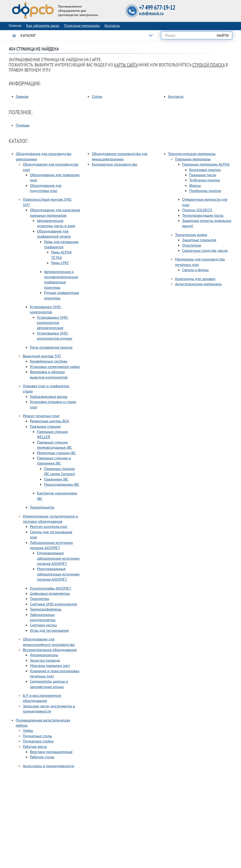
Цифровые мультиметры (50, 593)
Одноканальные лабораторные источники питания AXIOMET (58, 558)
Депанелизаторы (44, 655)
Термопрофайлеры (46, 609)
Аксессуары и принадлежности (48, 766)
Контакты (112, 25)
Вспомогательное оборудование (50, 650)
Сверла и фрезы (195, 270)
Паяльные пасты (203, 175)
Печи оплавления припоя (51, 347)
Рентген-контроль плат (49, 526)
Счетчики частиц (43, 625)
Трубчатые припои (205, 180)
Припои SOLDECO (197, 210)
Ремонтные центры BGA (49, 421)
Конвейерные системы (49, 361)
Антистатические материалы (198, 284)
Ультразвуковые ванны (49, 396)
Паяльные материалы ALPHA (206, 164)
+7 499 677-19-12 (157, 8)
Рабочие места (35, 746)
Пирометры (40, 599)
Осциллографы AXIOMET (51, 588)
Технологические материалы (192, 154)
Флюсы (195, 185)
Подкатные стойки (38, 741)
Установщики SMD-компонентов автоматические (53, 323)
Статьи (97, 96)
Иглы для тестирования (49, 630)
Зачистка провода (45, 660)
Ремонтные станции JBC (56, 453)
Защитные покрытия (199, 240)
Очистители (192, 245)
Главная (22, 96)
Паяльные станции (45, 426)
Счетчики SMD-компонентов (53, 604)
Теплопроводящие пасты (203, 215)
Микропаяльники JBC (62, 484)
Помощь (23, 125)
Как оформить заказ (43, 25)
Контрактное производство (114, 164)
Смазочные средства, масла (205, 250)
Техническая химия (191, 235)
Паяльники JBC (56, 479)
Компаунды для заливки (195, 279)
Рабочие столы (42, 757)
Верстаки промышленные (51, 752)
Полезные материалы (82, 25)
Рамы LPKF (60, 263)
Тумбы (28, 730)
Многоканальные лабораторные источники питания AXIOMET (58, 574)
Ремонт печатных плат (41, 416)
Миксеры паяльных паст (50, 665)
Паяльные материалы (193, 159)
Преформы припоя (205, 191)
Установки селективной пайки (55, 367)
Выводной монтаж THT (42, 356)
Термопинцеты (42, 507)
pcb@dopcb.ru (151, 13)
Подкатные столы (37, 736)
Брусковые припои (205, 170)
